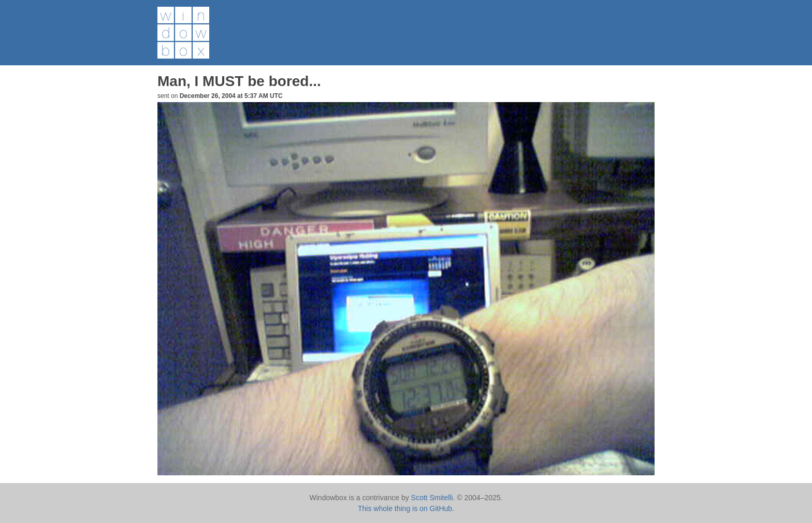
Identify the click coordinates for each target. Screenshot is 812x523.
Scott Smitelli (432, 498)
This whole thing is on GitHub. (406, 508)
